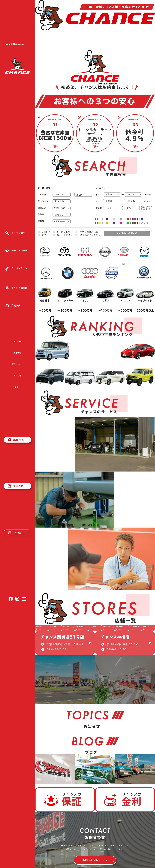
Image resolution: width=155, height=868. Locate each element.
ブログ (17, 387)
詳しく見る (55, 443)
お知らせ (17, 376)
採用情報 (17, 353)
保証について (17, 364)
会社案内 (17, 341)
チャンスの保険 (17, 288)
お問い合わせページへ (95, 860)
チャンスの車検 (17, 251)
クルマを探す (15, 233)
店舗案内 (13, 306)
